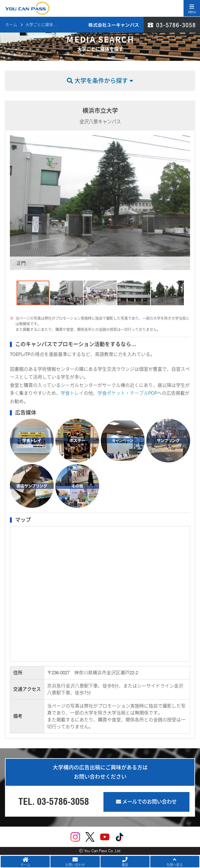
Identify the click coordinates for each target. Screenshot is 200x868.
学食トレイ (72, 393)
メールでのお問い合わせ (146, 802)
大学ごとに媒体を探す (45, 25)
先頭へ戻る (175, 862)
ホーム (11, 25)
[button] (16, 203)
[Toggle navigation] (192, 8)
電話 (125, 862)
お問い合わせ (75, 862)
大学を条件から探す (100, 81)
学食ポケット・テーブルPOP (127, 393)
